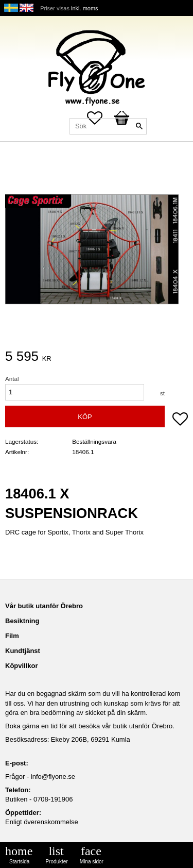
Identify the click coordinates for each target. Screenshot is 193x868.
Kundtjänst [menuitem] (23, 651)
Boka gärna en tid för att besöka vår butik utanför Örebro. (90, 726)
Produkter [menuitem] (56, 862)
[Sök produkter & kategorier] (108, 126)
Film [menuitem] (12, 636)
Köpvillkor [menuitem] (22, 666)
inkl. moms (85, 8)
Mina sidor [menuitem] (92, 862)
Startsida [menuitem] (19, 862)
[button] (180, 420)
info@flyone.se (53, 777)
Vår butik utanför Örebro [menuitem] (44, 606)
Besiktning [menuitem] (22, 621)
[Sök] (139, 126)
